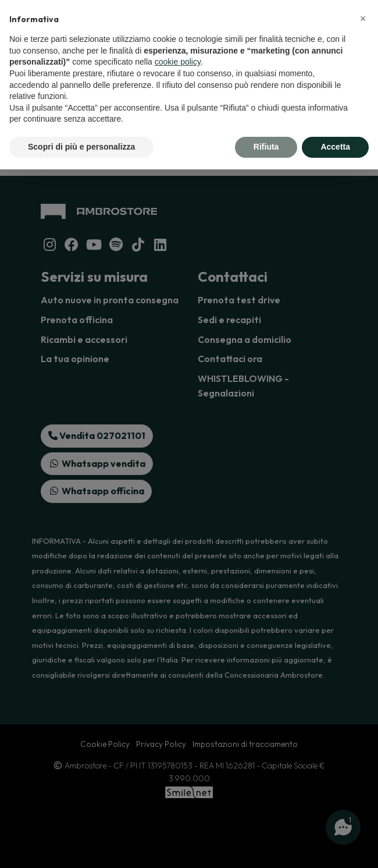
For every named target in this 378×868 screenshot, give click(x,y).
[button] (363, 19)
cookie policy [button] (178, 62)
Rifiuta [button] (266, 147)
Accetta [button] (335, 147)
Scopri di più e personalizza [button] (81, 147)
